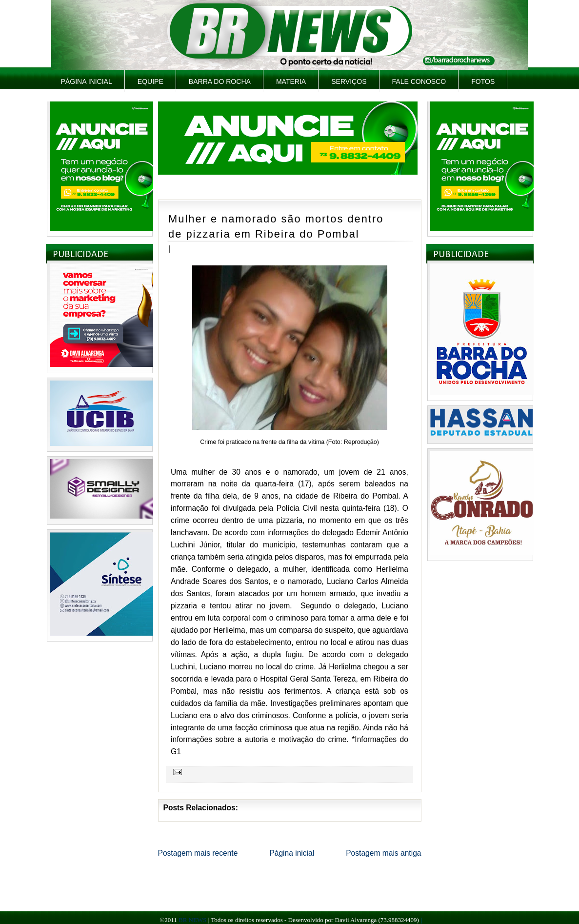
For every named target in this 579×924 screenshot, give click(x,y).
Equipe (150, 81)
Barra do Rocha (220, 81)
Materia (291, 81)
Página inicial (87, 81)
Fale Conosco (419, 81)
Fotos (483, 81)
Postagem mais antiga (383, 853)
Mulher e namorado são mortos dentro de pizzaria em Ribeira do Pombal (276, 226)
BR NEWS (192, 920)
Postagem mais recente (198, 853)
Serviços (349, 81)
